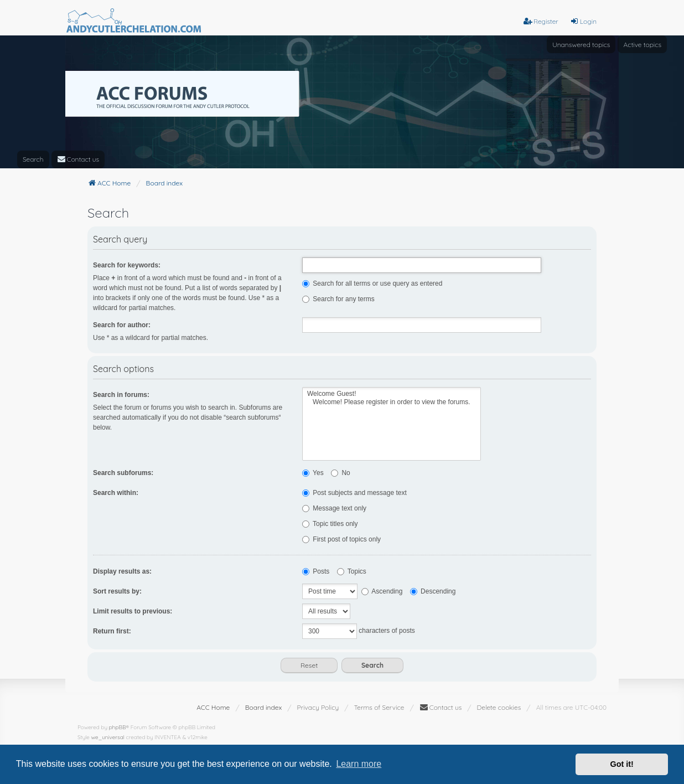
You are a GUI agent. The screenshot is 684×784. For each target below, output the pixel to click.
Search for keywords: (127, 265)
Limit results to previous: (133, 611)
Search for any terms (338, 299)
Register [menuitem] (541, 21)
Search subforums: (123, 473)
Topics (352, 571)
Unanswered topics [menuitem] (581, 45)
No (341, 473)
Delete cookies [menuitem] (499, 707)
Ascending (382, 591)
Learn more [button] (359, 764)
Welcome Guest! (392, 394)
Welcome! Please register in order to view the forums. (392, 402)
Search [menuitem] (33, 159)
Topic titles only (330, 524)
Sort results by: (117, 591)
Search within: (116, 493)
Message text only (334, 508)
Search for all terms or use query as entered (372, 283)
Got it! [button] (622, 764)
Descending (433, 591)
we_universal (108, 737)
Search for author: (122, 325)
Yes (313, 473)
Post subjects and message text (354, 493)
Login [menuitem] (583, 21)
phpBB (118, 727)
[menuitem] (78, 159)
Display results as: (122, 571)
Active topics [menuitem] (642, 45)
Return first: (112, 631)
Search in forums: (121, 395)
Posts (316, 571)
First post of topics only (341, 539)
